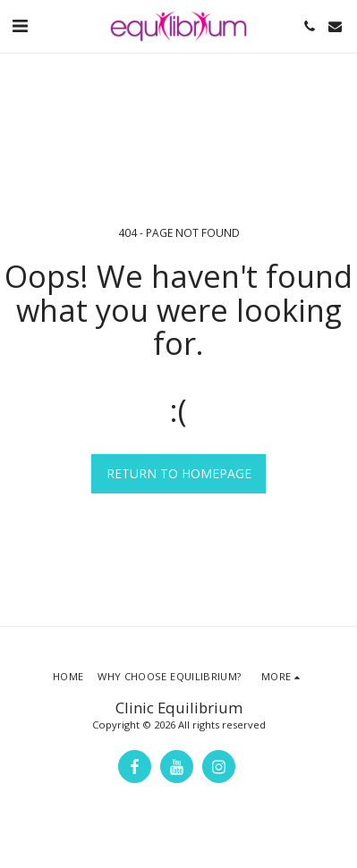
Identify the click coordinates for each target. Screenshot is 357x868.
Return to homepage (179, 473)
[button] (20, 25)
